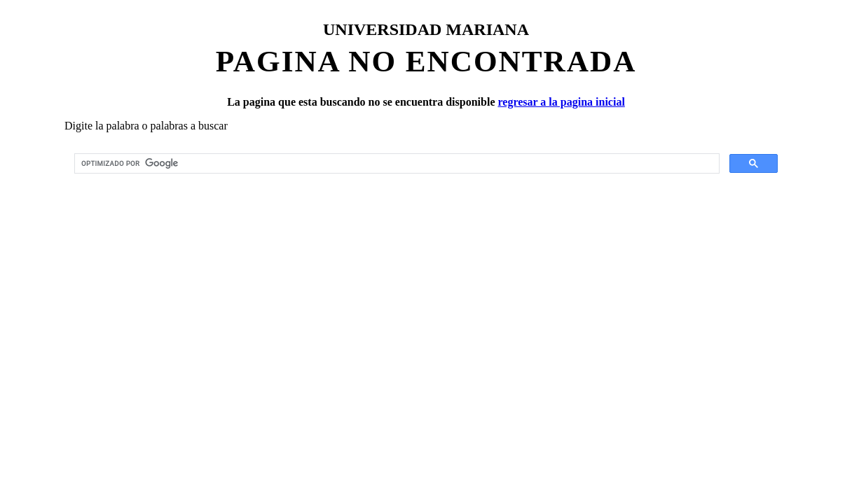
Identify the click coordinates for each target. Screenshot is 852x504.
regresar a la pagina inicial (561, 102)
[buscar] (396, 164)
